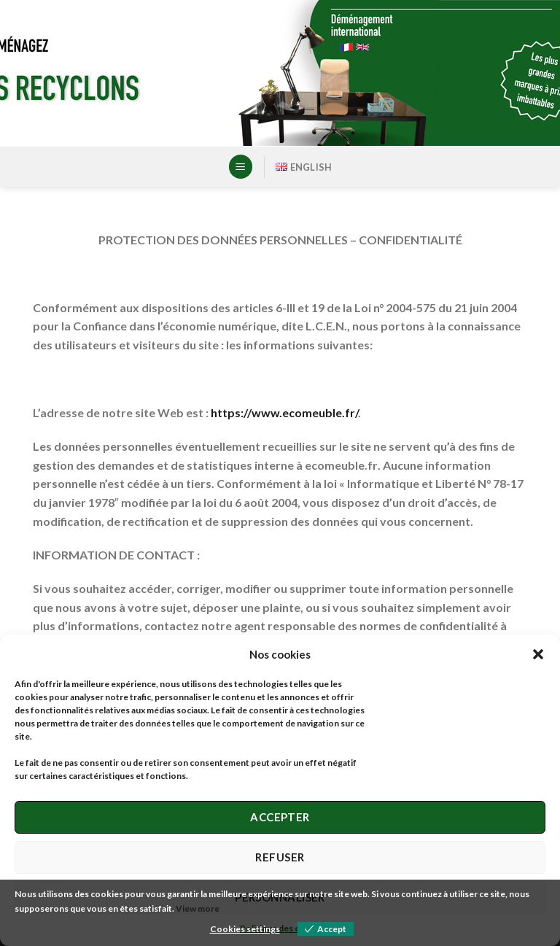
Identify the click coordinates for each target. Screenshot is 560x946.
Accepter (280, 817)
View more (198, 908)
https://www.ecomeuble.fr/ (284, 412)
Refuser (280, 857)
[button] (538, 654)
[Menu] (241, 167)
